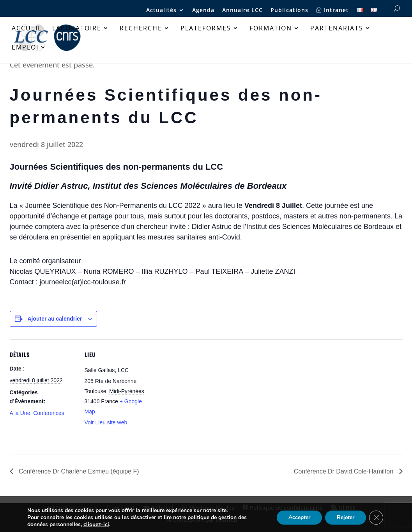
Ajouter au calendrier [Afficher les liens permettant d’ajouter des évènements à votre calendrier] (55, 319)
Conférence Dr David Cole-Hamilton (345, 471)
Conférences (49, 413)
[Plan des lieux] (201, 393)
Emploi (25, 48)
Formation (271, 29)
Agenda (203, 11)
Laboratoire (77, 29)
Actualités (161, 11)
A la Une (20, 413)
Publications (289, 11)
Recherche (141, 29)
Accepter (299, 517)
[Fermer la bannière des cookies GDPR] (376, 518)
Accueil (27, 29)
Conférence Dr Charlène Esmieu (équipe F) (78, 471)
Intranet (332, 10)
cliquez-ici (96, 525)
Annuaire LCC (242, 11)
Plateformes (206, 29)
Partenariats (337, 29)
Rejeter (346, 517)
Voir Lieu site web (106, 422)
